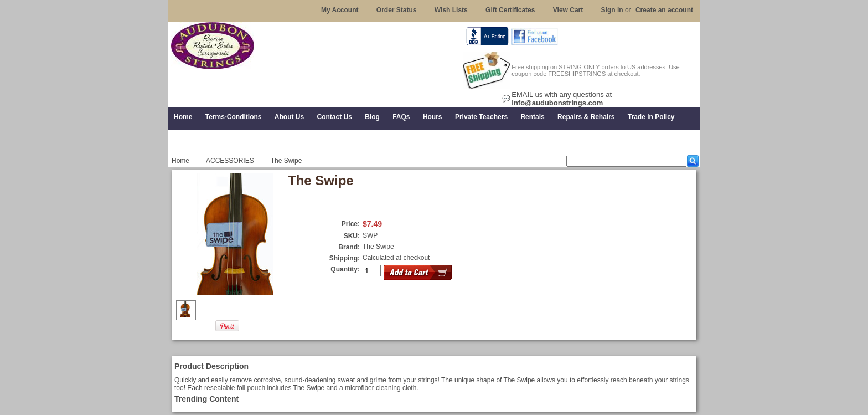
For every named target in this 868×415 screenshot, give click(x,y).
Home (180, 161)
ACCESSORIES (230, 161)
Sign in (612, 10)
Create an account (664, 10)
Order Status (397, 10)
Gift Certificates (510, 10)
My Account (340, 10)
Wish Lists (451, 10)
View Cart (568, 10)
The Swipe (378, 247)
